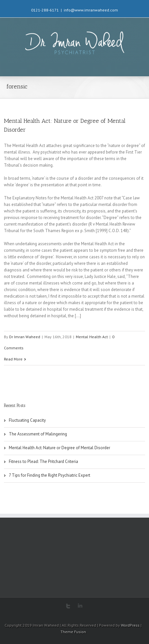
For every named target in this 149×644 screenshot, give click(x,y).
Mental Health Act (92, 337)
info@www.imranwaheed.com (91, 10)
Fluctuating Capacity (27, 420)
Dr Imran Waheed (25, 337)
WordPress (130, 625)
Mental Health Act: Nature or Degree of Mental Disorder (59, 448)
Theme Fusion (73, 632)
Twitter (68, 606)
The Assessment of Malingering (38, 434)
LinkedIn (80, 606)
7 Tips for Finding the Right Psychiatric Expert (50, 475)
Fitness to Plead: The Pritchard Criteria (43, 461)
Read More (13, 359)
